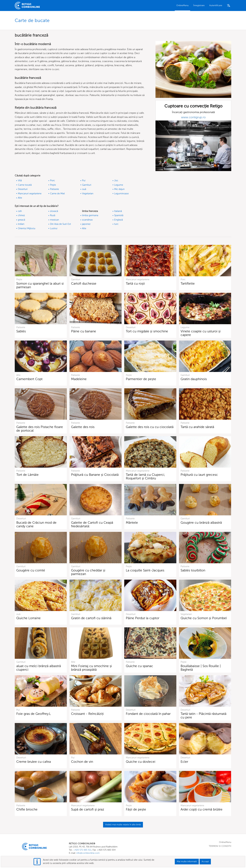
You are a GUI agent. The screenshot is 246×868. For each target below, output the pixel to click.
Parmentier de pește (141, 379)
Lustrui (54, 228)
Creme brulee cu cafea (34, 762)
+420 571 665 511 (82, 850)
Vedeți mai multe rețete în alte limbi (123, 825)
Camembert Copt (29, 379)
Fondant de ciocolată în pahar (148, 714)
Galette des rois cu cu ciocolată (150, 427)
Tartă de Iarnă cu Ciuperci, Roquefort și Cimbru (145, 476)
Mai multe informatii (187, 861)
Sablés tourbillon (193, 570)
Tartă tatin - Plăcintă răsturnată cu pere (203, 715)
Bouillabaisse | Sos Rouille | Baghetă (201, 668)
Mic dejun (119, 189)
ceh (20, 211)
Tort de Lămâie (27, 475)
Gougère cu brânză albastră (201, 523)
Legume (119, 185)
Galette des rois (83, 427)
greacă (21, 220)
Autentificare (216, 5)
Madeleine (79, 379)
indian (21, 224)
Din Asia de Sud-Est (60, 224)
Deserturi (23, 189)
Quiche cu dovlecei (141, 762)
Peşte (53, 185)
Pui (84, 180)
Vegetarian (88, 194)
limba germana (90, 215)
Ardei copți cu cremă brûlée (202, 809)
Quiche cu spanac (139, 666)
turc (116, 224)
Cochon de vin (82, 762)
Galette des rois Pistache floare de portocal (40, 429)
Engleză (119, 220)
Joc (116, 180)
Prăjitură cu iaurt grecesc (199, 475)
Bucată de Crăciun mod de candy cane (36, 524)
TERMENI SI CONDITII (220, 846)
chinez (21, 215)
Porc (52, 180)
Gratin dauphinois (194, 379)
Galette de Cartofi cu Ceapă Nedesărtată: (92, 524)
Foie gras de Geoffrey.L (34, 714)
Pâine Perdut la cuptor (143, 618)
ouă (84, 189)
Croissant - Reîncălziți (87, 714)
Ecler (184, 762)
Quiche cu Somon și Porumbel (204, 618)
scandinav (87, 220)
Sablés (21, 331)
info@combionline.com (88, 853)
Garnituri (87, 185)
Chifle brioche (27, 809)
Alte (20, 198)
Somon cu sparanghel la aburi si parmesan (40, 285)
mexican (55, 220)
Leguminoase (121, 194)
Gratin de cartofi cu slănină (91, 618)
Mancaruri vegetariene (30, 194)
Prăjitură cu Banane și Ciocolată (95, 475)
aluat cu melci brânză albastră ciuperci (39, 668)
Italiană (118, 211)
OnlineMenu (182, 5)
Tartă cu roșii (135, 283)
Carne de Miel (57, 194)
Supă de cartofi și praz (88, 809)
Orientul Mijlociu (27, 228)
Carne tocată (25, 185)
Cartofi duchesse (84, 283)
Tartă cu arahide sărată (197, 427)
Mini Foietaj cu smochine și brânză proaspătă (91, 668)
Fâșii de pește (136, 809)
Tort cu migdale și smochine (147, 331)
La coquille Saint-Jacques (145, 570)
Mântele (132, 523)
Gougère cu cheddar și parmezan (88, 572)
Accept (205, 861)
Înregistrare (199, 5)
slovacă (54, 211)
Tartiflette (188, 283)
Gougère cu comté (31, 570)
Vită (20, 180)
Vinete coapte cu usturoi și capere (201, 333)
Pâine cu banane (84, 331)
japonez (86, 224)
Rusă (53, 215)
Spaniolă (119, 215)
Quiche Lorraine (28, 618)
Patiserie (54, 189)
